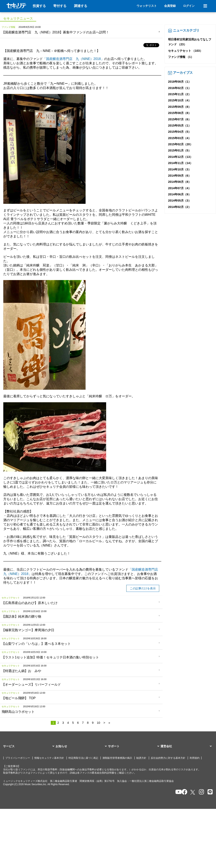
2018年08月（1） (180, 82)
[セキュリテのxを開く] (193, 792)
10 (99, 723)
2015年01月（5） (180, 150)
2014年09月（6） (180, 176)
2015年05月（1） (180, 126)
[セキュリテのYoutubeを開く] (177, 792)
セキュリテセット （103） (185, 51)
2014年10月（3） (180, 169)
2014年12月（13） (180, 157)
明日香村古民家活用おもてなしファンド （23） (190, 42)
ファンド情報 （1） (181, 57)
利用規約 (195, 758)
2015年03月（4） (180, 138)
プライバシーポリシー (18, 758)
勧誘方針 (141, 758)
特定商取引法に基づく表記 (83, 758)
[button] (29, 746)
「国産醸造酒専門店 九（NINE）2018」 (73, 59)
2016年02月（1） (180, 88)
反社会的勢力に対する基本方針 (168, 758)
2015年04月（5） (180, 132)
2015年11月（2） (180, 94)
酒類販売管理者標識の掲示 (117, 758)
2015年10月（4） (180, 100)
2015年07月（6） (180, 119)
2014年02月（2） (180, 207)
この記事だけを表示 (143, 588)
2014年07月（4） (180, 188)
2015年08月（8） (180, 113)
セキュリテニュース (18, 18)
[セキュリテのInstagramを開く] (200, 792)
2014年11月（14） (180, 163)
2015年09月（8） (180, 107)
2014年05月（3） (180, 201)
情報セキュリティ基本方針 (49, 758)
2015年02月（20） (180, 144)
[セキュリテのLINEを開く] (209, 792)
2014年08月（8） (180, 182)
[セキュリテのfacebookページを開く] (183, 792)
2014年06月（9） (180, 194)
